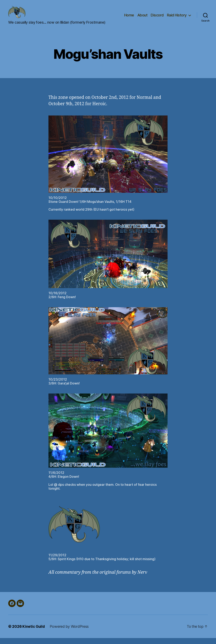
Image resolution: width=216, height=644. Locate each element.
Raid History (177, 18)
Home (129, 18)
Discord (157, 18)
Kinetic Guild (34, 632)
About (142, 18)
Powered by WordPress (70, 632)
